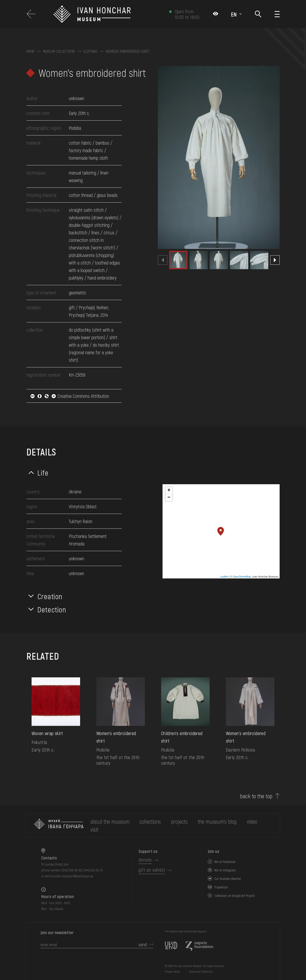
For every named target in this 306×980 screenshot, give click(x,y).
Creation (50, 596)
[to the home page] (59, 825)
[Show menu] (277, 14)
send (143, 944)
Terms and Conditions (201, 972)
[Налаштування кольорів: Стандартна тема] (216, 14)
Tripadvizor (221, 887)
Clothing (90, 51)
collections (150, 821)
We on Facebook (225, 862)
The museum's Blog (217, 821)
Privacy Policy (172, 972)
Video (252, 821)
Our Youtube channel (228, 879)
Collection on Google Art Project (235, 896)
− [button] (169, 498)
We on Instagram (225, 870)
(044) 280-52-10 (93, 870)
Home (30, 51)
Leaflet (224, 577)
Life (43, 472)
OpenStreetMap (242, 577)
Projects (179, 821)
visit (94, 829)
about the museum (110, 821)
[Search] (258, 14)
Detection (52, 609)
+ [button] (169, 491)
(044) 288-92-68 (72, 870)
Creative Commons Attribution (69, 396)
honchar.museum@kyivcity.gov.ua (72, 876)
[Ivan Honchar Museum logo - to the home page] (109, 14)
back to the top (256, 796)
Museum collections (59, 51)
